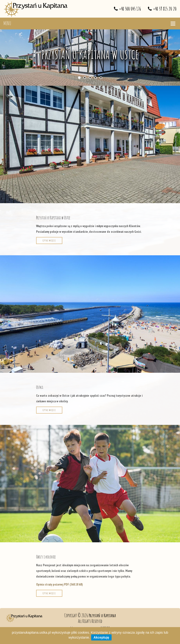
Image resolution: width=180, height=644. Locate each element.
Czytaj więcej (49, 241)
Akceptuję (101, 637)
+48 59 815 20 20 (165, 9)
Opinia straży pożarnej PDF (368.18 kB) (59, 584)
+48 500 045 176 (130, 9)
